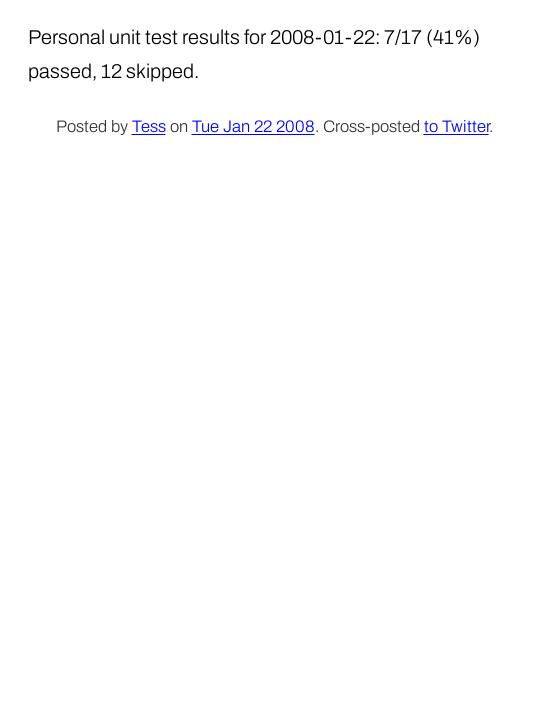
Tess (149, 126)
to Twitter (456, 126)
